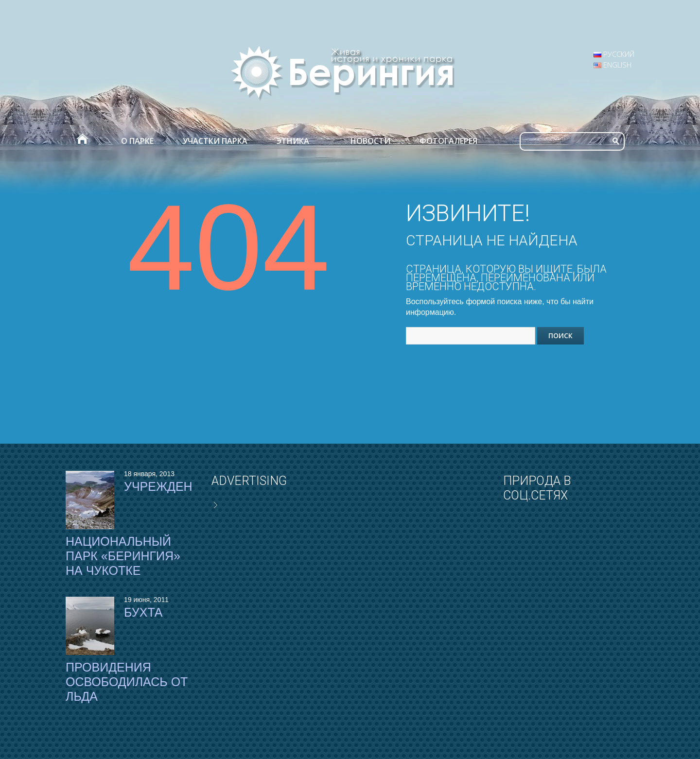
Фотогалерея (448, 141)
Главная (82, 141)
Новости (370, 141)
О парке (137, 141)
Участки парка (215, 141)
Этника (293, 141)
